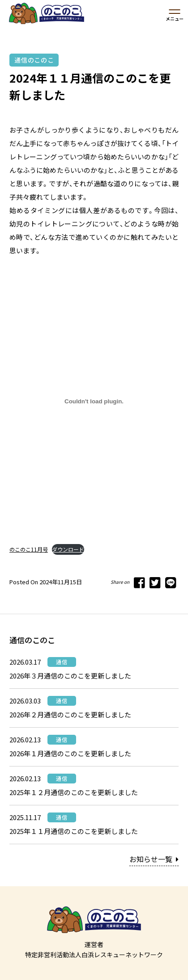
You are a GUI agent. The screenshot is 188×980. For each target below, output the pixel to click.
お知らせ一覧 (154, 859)
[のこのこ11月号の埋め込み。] (94, 402)
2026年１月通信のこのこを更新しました (70, 753)
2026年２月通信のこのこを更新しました (70, 714)
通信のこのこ (34, 60)
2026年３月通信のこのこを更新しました (70, 676)
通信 (62, 662)
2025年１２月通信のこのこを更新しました (74, 792)
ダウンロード (68, 549)
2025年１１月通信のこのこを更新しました (74, 831)
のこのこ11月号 (29, 549)
